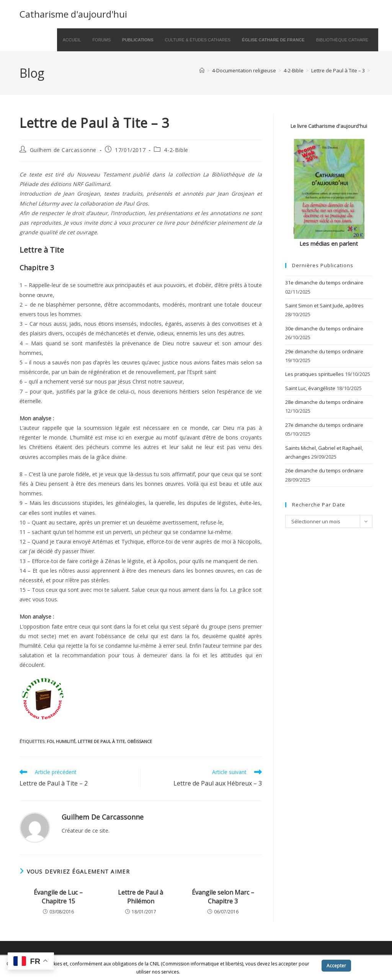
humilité (66, 741)
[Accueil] (202, 70)
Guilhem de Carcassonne (63, 150)
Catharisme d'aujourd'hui (73, 14)
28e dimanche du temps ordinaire (324, 402)
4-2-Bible (176, 150)
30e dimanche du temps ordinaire (324, 328)
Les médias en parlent (329, 243)
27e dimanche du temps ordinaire (324, 425)
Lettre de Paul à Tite (101, 741)
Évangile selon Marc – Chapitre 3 (223, 897)
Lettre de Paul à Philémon (140, 897)
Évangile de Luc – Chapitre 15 (58, 897)
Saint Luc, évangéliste (310, 388)
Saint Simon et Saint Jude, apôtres (324, 305)
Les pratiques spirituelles (314, 374)
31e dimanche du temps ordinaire (324, 283)
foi (50, 741)
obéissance (140, 741)
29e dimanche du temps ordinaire (324, 351)
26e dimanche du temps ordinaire (324, 470)
